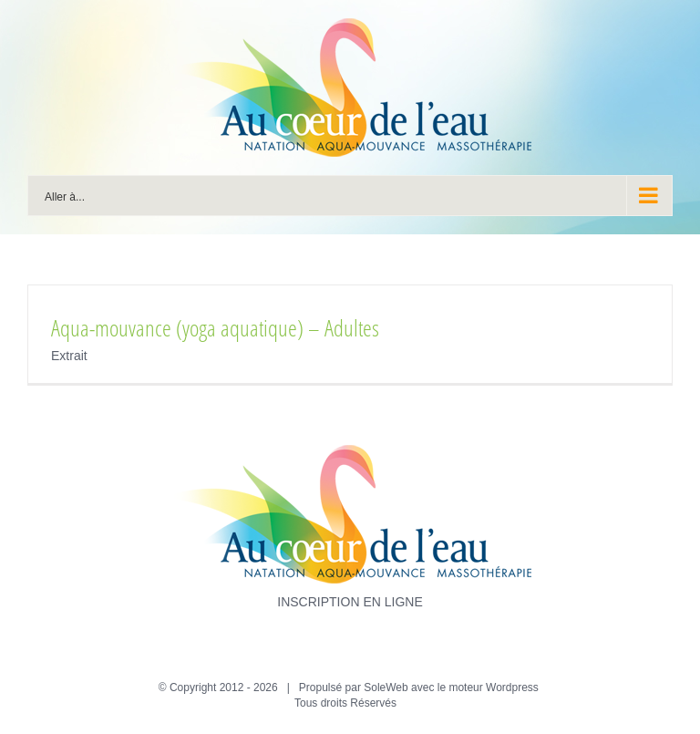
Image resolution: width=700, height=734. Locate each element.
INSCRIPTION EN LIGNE (350, 602)
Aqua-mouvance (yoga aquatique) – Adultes (215, 327)
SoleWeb (386, 687)
